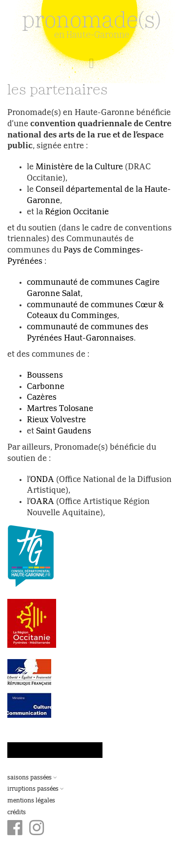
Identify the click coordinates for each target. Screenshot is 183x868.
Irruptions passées (36, 789)
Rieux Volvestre (56, 420)
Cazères (42, 398)
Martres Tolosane (60, 409)
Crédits (17, 813)
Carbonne (46, 387)
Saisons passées (32, 778)
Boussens (45, 376)
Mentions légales (31, 801)
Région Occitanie (77, 212)
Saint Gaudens (64, 432)
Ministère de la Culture (79, 167)
